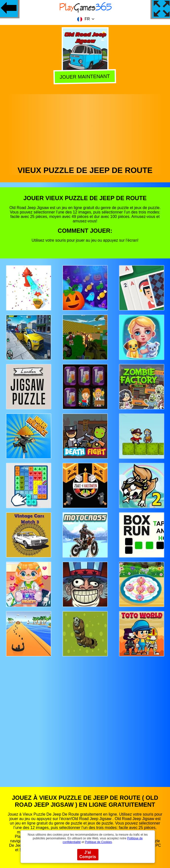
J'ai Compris (88, 855)
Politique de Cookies (98, 842)
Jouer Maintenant (85, 77)
